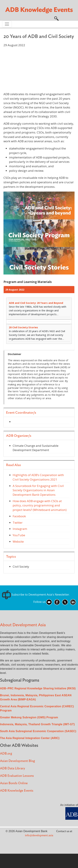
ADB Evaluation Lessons (17, 776)
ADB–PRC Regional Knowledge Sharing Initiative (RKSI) (38, 688)
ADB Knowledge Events (17, 791)
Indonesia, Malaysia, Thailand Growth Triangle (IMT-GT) (37, 724)
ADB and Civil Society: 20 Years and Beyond (36, 303)
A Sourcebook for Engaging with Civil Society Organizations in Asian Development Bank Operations (38, 490)
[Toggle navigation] (7, 24)
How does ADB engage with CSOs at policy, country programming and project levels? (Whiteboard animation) (40, 505)
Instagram (20, 529)
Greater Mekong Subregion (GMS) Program (29, 717)
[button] (56, 18)
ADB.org (6, 754)
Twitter (18, 523)
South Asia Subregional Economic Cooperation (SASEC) (38, 731)
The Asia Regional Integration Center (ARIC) (30, 738)
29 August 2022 (15, 290)
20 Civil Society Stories (23, 327)
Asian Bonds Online (14, 783)
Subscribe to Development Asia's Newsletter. (36, 595)
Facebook (19, 516)
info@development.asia (39, 835)
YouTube (19, 535)
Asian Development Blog (17, 761)
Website (18, 542)
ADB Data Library (12, 768)
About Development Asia (23, 625)
